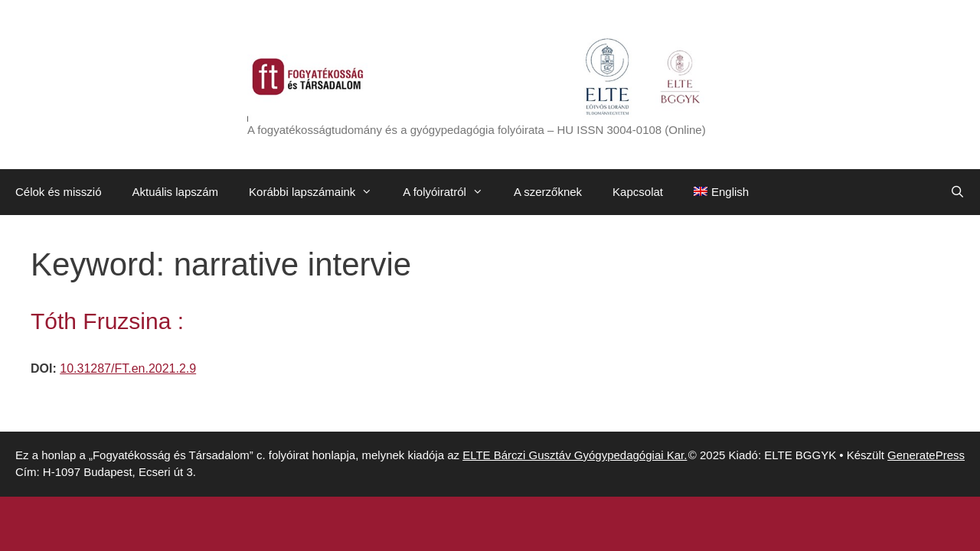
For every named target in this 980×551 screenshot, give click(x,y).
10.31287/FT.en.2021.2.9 (128, 368)
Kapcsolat (638, 192)
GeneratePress (926, 455)
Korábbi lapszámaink (318, 192)
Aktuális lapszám (176, 192)
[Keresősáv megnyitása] (957, 192)
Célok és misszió (59, 192)
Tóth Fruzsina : (107, 321)
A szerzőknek (548, 192)
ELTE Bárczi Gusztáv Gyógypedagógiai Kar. (575, 455)
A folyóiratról (451, 192)
